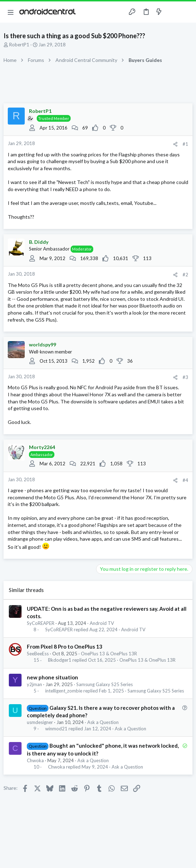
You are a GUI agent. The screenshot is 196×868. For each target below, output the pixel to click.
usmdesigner (40, 722)
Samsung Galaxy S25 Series (105, 684)
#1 (185, 144)
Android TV (102, 623)
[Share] (175, 144)
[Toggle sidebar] (173, 12)
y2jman (34, 684)
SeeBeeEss (38, 654)
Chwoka (35, 760)
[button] (11, 12)
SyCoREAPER (41, 623)
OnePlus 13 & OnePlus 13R (109, 654)
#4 (185, 480)
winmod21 (56, 729)
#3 (185, 377)
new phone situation (52, 677)
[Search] (186, 12)
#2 (185, 275)
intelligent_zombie (64, 691)
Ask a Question (103, 722)
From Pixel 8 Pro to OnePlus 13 (65, 646)
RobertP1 (19, 45)
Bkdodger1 (60, 660)
